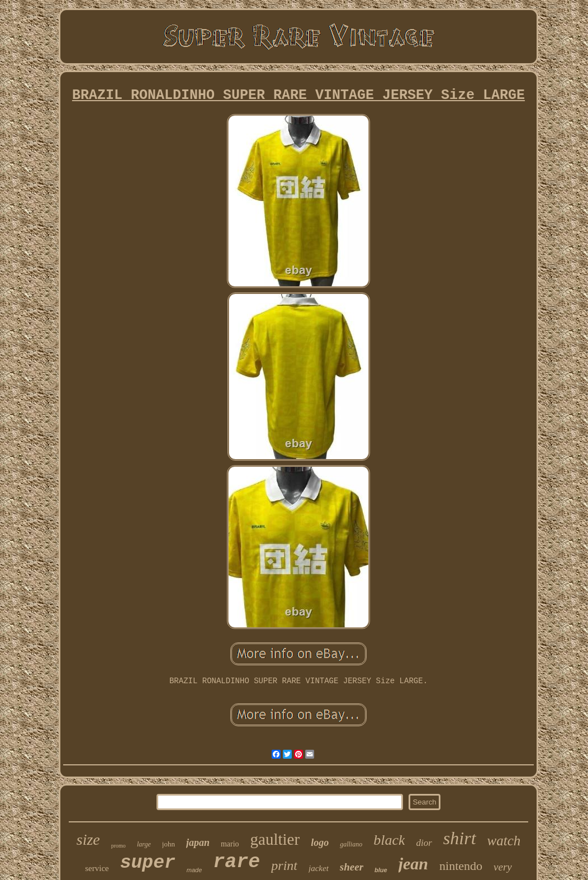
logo (320, 843)
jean (413, 864)
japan (198, 843)
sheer (352, 867)
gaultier (275, 839)
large (144, 844)
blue (381, 870)
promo (118, 846)
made (195, 870)
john (169, 844)
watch (504, 841)
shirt (460, 838)
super (148, 863)
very (503, 867)
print (284, 865)
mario (230, 844)
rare (236, 862)
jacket (319, 868)
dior (424, 843)
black (389, 840)
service (97, 868)
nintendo (461, 866)
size (88, 839)
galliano (351, 844)
